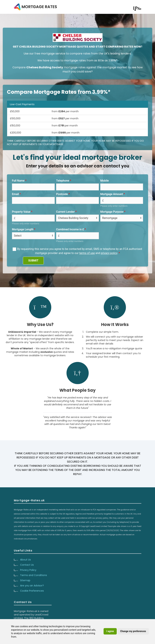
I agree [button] (110, 631)
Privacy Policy (28, 570)
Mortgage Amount (112, 194)
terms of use (87, 253)
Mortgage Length (23, 229)
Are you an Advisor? (32, 586)
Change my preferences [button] (133, 631)
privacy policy (109, 253)
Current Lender (65, 212)
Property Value (21, 212)
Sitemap (25, 580)
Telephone (63, 181)
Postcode (62, 194)
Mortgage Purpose (112, 212)
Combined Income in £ (70, 229)
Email (15, 194)
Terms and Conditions (34, 575)
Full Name (18, 181)
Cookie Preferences (32, 591)
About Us (25, 560)
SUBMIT (33, 261)
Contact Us (27, 565)
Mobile (105, 181)
